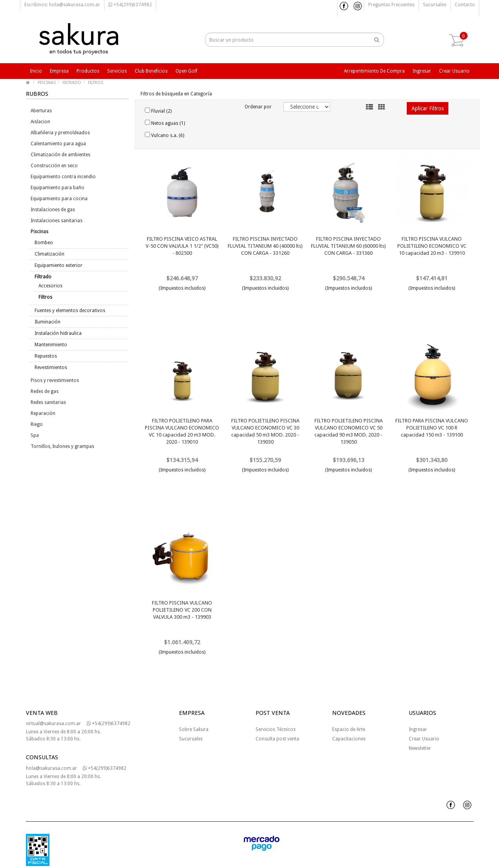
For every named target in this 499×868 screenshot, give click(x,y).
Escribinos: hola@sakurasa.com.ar (62, 5)
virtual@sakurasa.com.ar (53, 724)
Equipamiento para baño (58, 188)
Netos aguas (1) (165, 123)
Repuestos (46, 356)
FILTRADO (72, 83)
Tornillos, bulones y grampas (62, 446)
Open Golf (186, 71)
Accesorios (50, 286)
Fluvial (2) (158, 111)
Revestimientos (51, 367)
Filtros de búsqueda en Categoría (176, 94)
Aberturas (41, 111)
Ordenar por (258, 107)
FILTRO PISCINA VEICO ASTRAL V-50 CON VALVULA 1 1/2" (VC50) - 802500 (182, 246)
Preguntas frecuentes (391, 5)
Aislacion (40, 122)
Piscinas (39, 232)
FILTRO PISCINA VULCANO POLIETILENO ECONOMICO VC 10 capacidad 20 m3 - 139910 (432, 246)
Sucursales (435, 5)
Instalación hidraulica (58, 333)
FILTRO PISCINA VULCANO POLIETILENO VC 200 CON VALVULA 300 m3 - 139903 (182, 610)
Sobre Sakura (194, 729)
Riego (37, 424)
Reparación (43, 413)
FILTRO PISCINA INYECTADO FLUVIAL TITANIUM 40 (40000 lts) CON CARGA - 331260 (265, 246)
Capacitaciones (349, 739)
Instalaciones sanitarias (57, 221)
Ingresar (422, 71)
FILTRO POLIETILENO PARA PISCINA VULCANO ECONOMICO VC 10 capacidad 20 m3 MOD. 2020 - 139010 (182, 431)
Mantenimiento (51, 345)
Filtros (45, 297)
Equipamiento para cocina (59, 199)
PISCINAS (47, 83)
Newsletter (420, 748)
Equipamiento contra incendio (63, 177)
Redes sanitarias (48, 402)
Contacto (465, 5)
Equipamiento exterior (58, 265)
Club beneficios (151, 71)
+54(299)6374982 (130, 5)
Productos (88, 71)
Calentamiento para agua (58, 144)
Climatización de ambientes (60, 155)
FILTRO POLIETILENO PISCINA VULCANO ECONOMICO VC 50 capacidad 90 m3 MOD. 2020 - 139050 (349, 431)
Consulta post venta (277, 739)
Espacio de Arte (349, 729)
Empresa (59, 71)
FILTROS (96, 83)
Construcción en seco (54, 166)
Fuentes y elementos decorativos (70, 311)
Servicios (117, 71)
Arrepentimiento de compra (374, 71)
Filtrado (43, 277)
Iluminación (48, 322)
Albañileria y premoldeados (60, 133)
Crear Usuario (424, 739)
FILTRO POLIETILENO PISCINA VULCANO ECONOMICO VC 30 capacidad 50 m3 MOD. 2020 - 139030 (265, 431)
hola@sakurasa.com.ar (51, 768)
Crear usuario (454, 71)
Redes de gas (45, 391)
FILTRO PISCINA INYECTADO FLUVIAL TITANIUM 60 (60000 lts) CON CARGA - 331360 (348, 246)
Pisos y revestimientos (55, 380)
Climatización (49, 254)
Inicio (36, 71)
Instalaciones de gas (53, 210)
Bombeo (44, 243)
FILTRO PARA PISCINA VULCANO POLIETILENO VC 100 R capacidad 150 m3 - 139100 (432, 428)
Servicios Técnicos (276, 729)
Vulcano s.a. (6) (165, 135)
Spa (35, 435)
